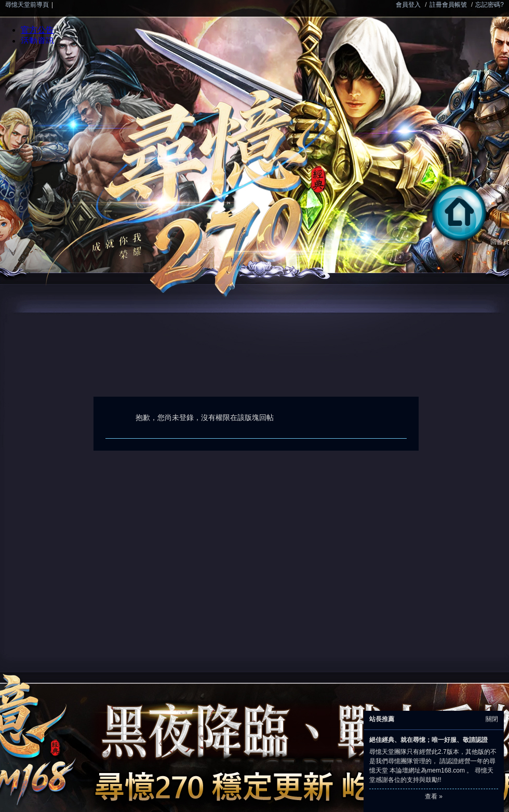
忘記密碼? (490, 5)
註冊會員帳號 (448, 5)
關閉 (492, 719)
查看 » (434, 796)
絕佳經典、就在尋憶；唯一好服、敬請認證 (428, 740)
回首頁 (468, 242)
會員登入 (408, 5)
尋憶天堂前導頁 (27, 5)
